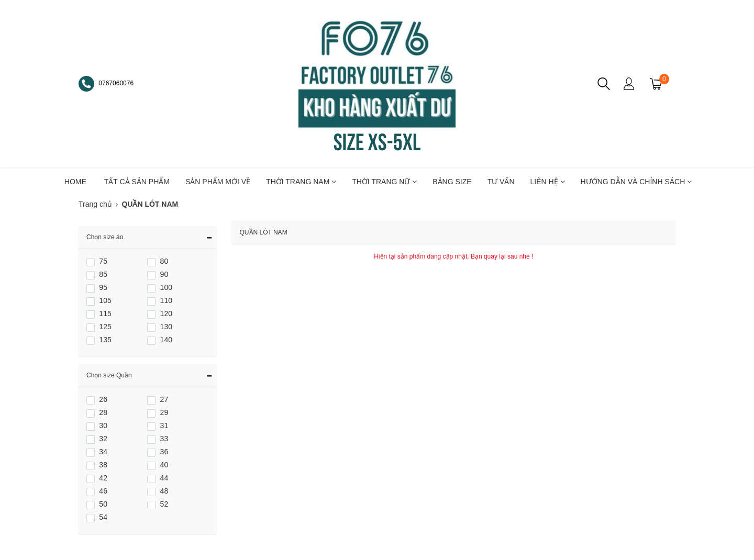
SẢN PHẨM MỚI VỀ (218, 182)
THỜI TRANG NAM (301, 182)
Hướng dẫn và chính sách (636, 182)
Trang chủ (95, 204)
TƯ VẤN (501, 182)
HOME (75, 182)
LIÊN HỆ (548, 182)
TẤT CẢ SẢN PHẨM (137, 182)
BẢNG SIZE (452, 182)
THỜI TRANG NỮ (384, 182)
